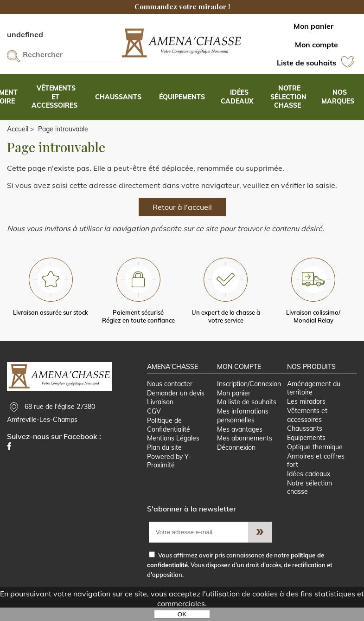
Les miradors (307, 412)
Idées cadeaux (309, 487)
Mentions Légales (173, 450)
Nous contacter (170, 394)
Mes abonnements (244, 450)
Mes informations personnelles (242, 427)
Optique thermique (315, 459)
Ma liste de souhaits (246, 413)
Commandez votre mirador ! (182, 6)
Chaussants (305, 440)
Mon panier (233, 403)
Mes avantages (239, 441)
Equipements (307, 449)
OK (182, 614)
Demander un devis (176, 403)
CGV (154, 422)
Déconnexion (236, 460)
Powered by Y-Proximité (169, 474)
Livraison (160, 413)
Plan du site (164, 460)
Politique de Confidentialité (169, 437)
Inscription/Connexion (249, 394)
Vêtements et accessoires (308, 426)
